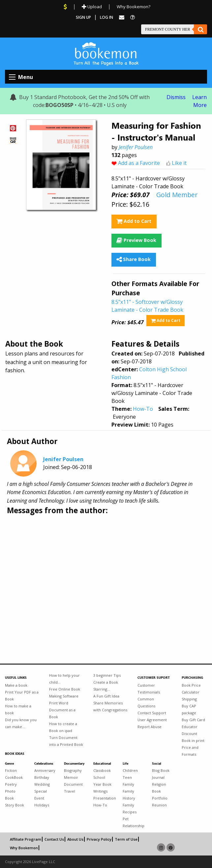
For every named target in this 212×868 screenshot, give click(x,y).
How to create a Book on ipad (63, 727)
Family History (129, 795)
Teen (127, 777)
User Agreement (152, 720)
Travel (70, 791)
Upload (92, 7)
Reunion (159, 805)
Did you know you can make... (21, 723)
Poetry (11, 784)
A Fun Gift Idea (106, 696)
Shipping (189, 699)
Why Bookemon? (134, 7)
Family (128, 784)
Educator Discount (190, 730)
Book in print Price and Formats (193, 747)
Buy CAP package (189, 709)
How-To (143, 409)
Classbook (102, 770)
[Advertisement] (106, 567)
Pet (126, 819)
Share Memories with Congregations (110, 706)
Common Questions (146, 702)
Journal (158, 777)
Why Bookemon (24, 848)
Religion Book (159, 788)
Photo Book (10, 795)
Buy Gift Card (193, 720)
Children (130, 770)
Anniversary (44, 770)
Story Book (15, 805)
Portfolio (160, 798)
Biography (73, 770)
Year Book (102, 784)
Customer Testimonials (149, 689)
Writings (100, 791)
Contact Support (152, 713)
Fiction (11, 770)
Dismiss (176, 97)
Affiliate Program (26, 839)
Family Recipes (130, 808)
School (99, 777)
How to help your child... (64, 679)
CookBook (14, 777)
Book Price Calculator (191, 689)
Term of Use (126, 839)
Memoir (71, 777)
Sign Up (83, 17)
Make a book (16, 685)
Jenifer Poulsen (136, 147)
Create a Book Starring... (106, 686)
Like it (179, 163)
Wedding (42, 784)
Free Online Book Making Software (65, 693)
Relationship (132, 826)
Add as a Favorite (139, 163)
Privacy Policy (99, 839)
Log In (106, 17)
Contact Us (54, 839)
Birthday (42, 777)
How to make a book (18, 709)
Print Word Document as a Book (62, 710)
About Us (75, 839)
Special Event (41, 795)
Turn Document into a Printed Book (66, 741)
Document (73, 784)
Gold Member (177, 195)
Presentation (103, 798)
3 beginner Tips (107, 675)
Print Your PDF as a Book (22, 696)
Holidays (42, 805)
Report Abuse (150, 727)
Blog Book (161, 770)
